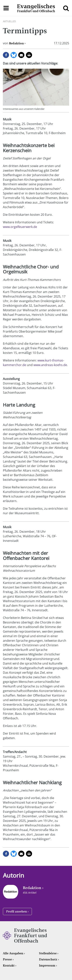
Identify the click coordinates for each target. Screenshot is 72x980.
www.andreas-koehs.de (50, 365)
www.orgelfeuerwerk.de (20, 227)
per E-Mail (21, 55)
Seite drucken (29, 55)
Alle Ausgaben (13, 953)
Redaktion (16, 43)
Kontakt (9, 965)
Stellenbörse (48, 953)
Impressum (47, 965)
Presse (7, 959)
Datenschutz (48, 959)
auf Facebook (6, 55)
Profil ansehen (17, 911)
